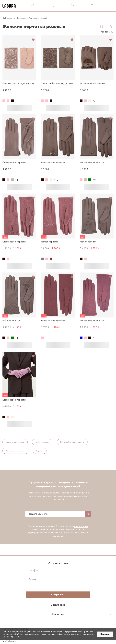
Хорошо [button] (105, 634)
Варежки (40, 451)
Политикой (68, 533)
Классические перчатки (15, 442)
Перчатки (33, 18)
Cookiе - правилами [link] (12, 637)
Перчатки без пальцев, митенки (72, 442)
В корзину (19, 108)
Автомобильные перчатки (15, 451)
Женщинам (21, 18)
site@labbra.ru (9, 642)
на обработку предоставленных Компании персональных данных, (60, 528)
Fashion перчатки (42, 442)
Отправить (58, 595)
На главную (7, 18)
